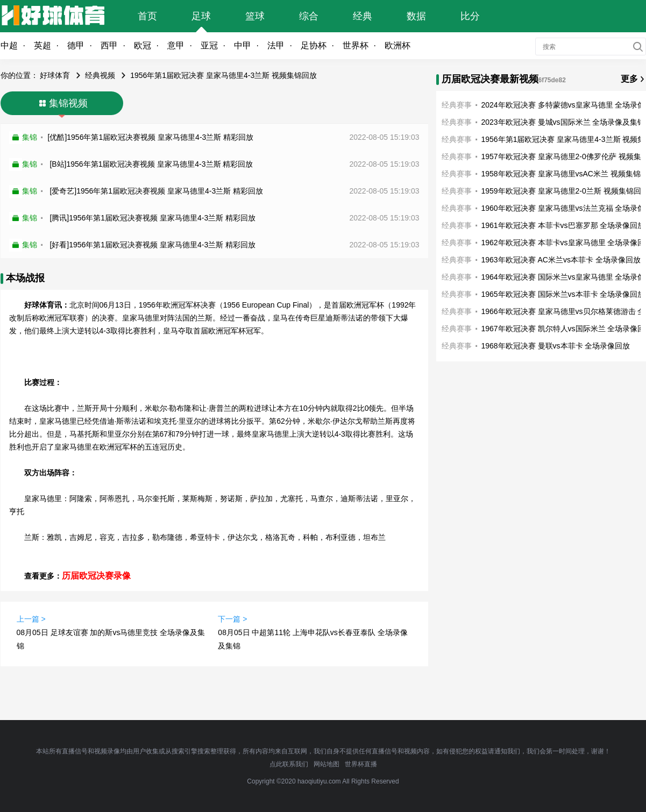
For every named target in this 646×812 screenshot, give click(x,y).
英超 (42, 45)
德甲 (76, 45)
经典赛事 (457, 105)
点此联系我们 (289, 764)
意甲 (176, 45)
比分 (470, 16)
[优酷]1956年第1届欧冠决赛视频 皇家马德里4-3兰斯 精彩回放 (151, 137)
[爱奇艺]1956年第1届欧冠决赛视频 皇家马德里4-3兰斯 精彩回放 (156, 191)
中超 (9, 45)
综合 (309, 16)
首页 (147, 16)
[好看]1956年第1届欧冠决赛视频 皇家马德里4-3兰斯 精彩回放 (152, 245)
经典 (363, 16)
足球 (201, 16)
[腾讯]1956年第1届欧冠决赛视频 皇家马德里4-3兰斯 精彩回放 (152, 218)
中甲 (243, 45)
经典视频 (100, 75)
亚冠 (209, 45)
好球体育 (55, 75)
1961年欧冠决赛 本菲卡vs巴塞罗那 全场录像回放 (563, 225)
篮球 (255, 16)
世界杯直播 (361, 764)
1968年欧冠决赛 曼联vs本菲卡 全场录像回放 (556, 346)
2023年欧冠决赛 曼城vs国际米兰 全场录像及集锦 (563, 122)
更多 (629, 79)
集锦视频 (68, 103)
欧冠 (143, 45)
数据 (416, 16)
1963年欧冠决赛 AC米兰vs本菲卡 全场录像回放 (561, 260)
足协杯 (314, 45)
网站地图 (326, 764)
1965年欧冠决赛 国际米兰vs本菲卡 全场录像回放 (563, 294)
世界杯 (356, 45)
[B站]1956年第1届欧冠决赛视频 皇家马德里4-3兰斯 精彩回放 (151, 164)
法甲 (276, 45)
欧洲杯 (397, 45)
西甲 (109, 45)
